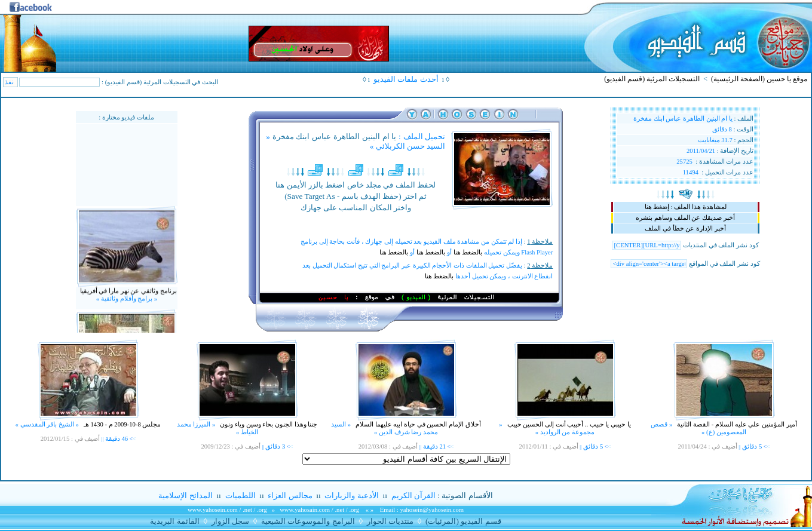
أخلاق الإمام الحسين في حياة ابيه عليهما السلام (418, 424)
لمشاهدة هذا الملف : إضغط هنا (686, 207)
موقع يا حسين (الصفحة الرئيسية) (759, 79)
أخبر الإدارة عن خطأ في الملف (685, 228)
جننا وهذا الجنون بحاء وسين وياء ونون (268, 424)
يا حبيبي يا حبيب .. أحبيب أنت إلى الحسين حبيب (568, 424)
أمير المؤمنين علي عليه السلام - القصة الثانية (736, 424)
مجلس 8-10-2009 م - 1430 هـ (121, 424)
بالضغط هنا (468, 252)
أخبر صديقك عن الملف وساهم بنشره (685, 218)
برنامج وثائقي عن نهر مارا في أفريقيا (128, 295)
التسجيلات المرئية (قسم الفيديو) (652, 79)
